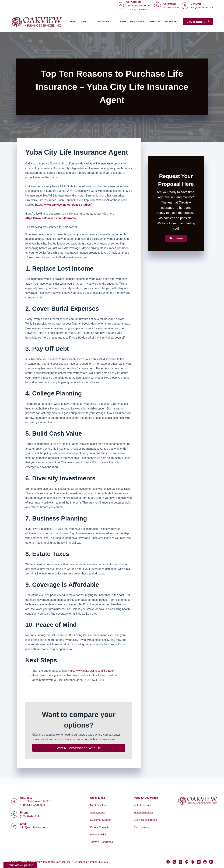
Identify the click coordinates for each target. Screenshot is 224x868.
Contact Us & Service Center (140, 22)
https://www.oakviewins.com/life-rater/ (91, 671)
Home (73, 22)
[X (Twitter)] (180, 862)
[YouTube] (211, 862)
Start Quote (198, 22)
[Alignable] (187, 862)
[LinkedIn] (199, 862)
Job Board (171, 22)
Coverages (106, 22)
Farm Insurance (143, 827)
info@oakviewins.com (202, 7)
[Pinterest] (205, 862)
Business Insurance (145, 820)
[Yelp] (193, 862)
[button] (176, 239)
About (87, 22)
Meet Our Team (99, 805)
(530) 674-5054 (171, 7)
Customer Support (101, 820)
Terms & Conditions (101, 842)
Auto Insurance (143, 805)
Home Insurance (143, 812)
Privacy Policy (98, 834)
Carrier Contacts (100, 827)
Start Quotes (97, 812)
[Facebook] (168, 862)
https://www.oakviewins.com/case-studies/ (63, 205)
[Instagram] (174, 862)
